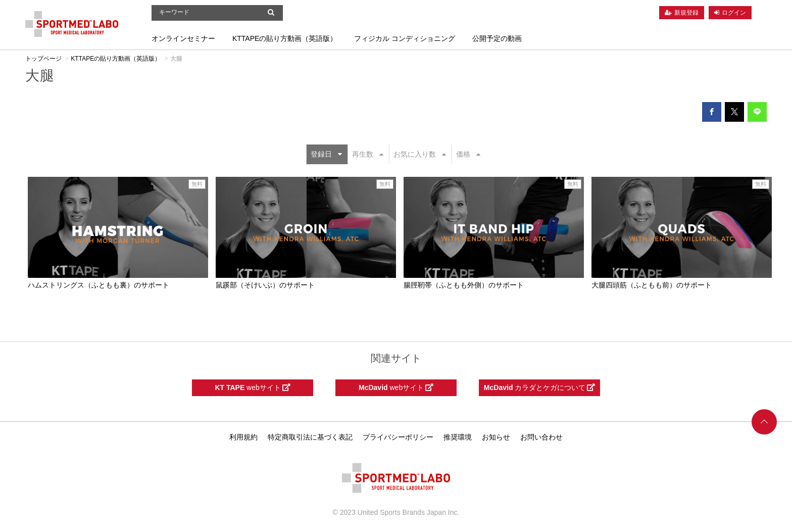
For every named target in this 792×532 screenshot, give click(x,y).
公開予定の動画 (497, 38)
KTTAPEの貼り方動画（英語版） (285, 38)
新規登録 (686, 13)
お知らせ (496, 437)
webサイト (252, 388)
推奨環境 (458, 437)
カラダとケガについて (539, 388)
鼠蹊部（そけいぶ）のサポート (265, 285)
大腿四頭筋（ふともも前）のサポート (652, 285)
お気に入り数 (420, 154)
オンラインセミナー (183, 38)
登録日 (326, 154)
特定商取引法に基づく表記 (310, 437)
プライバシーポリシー (398, 437)
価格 (468, 154)
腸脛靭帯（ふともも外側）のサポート (464, 285)
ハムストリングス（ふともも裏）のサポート (98, 285)
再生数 (368, 154)
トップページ (43, 59)
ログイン (734, 13)
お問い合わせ (541, 437)
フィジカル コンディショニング (405, 38)
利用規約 (243, 437)
